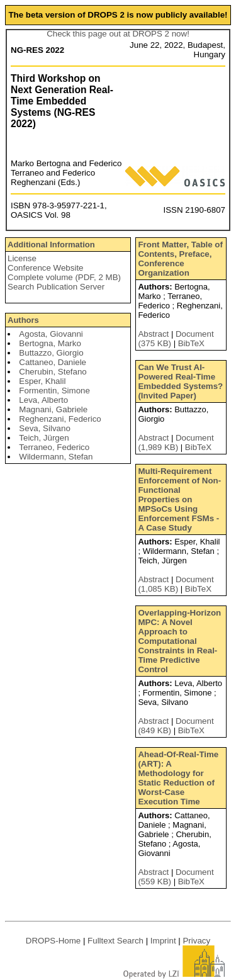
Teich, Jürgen (44, 438)
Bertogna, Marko (50, 343)
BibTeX (191, 343)
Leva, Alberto (43, 400)
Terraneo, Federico (54, 447)
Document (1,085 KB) (176, 584)
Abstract (153, 334)
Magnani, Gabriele (53, 409)
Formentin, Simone (54, 391)
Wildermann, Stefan (56, 457)
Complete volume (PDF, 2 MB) (64, 277)
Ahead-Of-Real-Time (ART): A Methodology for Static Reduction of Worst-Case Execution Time (178, 778)
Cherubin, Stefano (53, 372)
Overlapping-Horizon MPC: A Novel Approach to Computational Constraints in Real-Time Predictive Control (179, 641)
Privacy (196, 941)
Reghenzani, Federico (60, 419)
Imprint (163, 941)
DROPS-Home (53, 941)
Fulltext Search (115, 941)
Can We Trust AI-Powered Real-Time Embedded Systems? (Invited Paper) (180, 381)
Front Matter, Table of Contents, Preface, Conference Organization (180, 259)
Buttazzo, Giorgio (51, 353)
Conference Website (46, 268)
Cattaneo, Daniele (53, 362)
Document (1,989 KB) (176, 442)
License (22, 258)
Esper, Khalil (42, 381)
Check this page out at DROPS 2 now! (118, 34)
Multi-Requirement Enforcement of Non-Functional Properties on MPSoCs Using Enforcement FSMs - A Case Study (179, 499)
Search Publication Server (56, 287)
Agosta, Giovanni (51, 334)
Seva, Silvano (45, 428)
